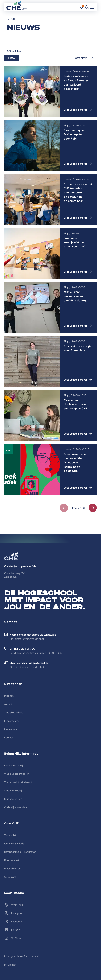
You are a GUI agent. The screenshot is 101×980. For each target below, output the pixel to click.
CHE (14, 19)
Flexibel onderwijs (14, 765)
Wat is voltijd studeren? (17, 774)
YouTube (16, 938)
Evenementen (12, 721)
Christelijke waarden (15, 807)
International (11, 729)
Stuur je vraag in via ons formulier (29, 663)
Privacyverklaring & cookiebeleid (22, 956)
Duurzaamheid (12, 860)
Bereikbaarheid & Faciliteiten (20, 852)
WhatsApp (17, 905)
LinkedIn (16, 930)
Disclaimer (10, 965)
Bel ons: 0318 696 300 (22, 649)
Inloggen (9, 696)
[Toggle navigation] (92, 7)
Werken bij (10, 835)
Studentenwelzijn (14, 791)
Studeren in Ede (13, 799)
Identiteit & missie (14, 843)
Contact (9, 738)
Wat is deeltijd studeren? (18, 782)
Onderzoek (10, 877)
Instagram (17, 913)
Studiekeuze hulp (14, 712)
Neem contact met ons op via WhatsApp (33, 635)
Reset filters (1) (82, 58)
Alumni (8, 704)
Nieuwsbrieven (12, 869)
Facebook (17, 921)
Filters (12, 58)
